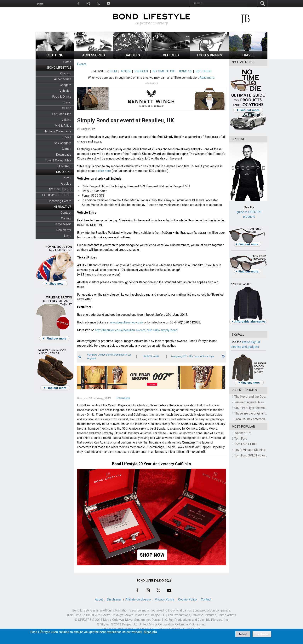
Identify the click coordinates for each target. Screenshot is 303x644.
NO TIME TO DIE (60, 189)
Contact (66, 218)
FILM (113, 71)
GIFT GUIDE (203, 71)
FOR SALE (64, 166)
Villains (66, 120)
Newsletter (64, 230)
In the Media (63, 224)
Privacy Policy (164, 599)
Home (40, 4)
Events (82, 64)
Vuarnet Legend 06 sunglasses (255, 402)
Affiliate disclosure (138, 599)
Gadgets (66, 85)
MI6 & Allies (63, 126)
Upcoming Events (60, 201)
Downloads (64, 155)
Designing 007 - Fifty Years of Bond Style (193, 357)
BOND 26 (185, 71)
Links (68, 236)
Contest (66, 213)
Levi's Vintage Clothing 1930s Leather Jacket (265, 450)
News (67, 178)
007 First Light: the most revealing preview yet (266, 408)
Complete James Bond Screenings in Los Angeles (109, 357)
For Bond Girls (62, 114)
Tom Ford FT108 (246, 444)
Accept (243, 634)
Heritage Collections (57, 131)
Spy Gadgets (63, 143)
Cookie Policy (188, 599)
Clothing (66, 73)
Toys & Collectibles (58, 160)
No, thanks (262, 634)
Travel (67, 102)
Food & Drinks (62, 97)
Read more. (207, 78)
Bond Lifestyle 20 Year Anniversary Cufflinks (151, 464)
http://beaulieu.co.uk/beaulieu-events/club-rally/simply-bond (136, 330)
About (99, 599)
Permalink (123, 398)
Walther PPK (243, 433)
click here (104, 171)
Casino (67, 108)
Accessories (63, 79)
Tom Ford (241, 439)
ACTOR (126, 71)
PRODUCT (141, 71)
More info (150, 632)
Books (67, 137)
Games (67, 149)
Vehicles (65, 91)
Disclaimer (114, 599)
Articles (66, 184)
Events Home (151, 357)
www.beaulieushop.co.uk (127, 322)
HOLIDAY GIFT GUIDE (57, 195)
